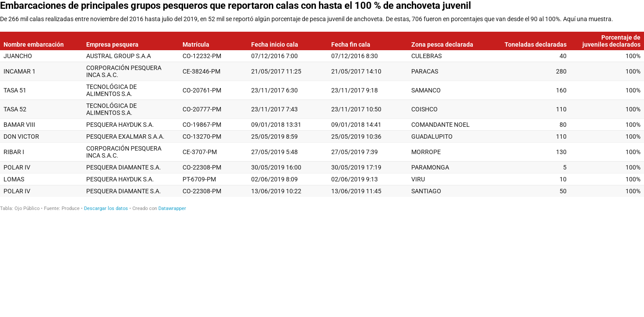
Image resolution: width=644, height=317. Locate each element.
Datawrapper (172, 208)
